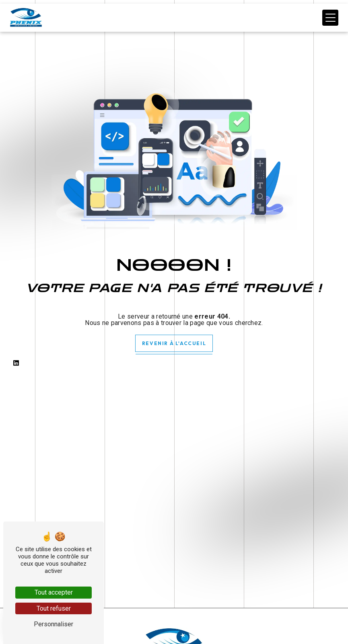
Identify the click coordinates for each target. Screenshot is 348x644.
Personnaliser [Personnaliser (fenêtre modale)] (54, 624)
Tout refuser (54, 608)
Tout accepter (54, 592)
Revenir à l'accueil (174, 343)
